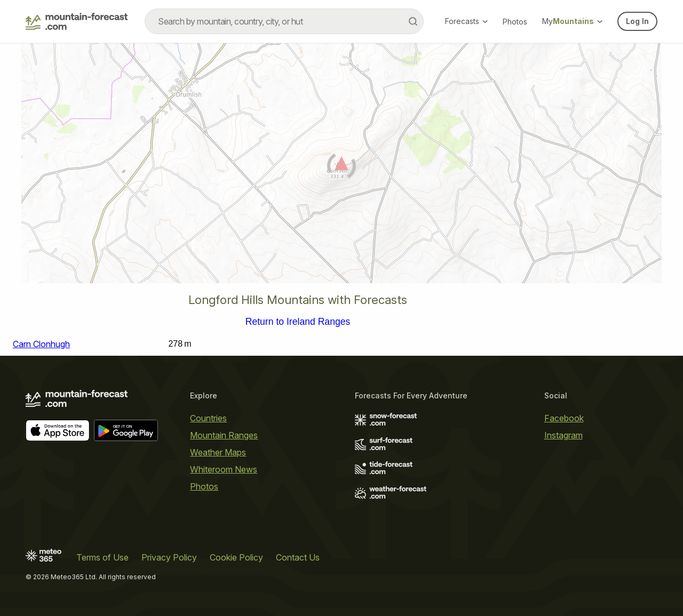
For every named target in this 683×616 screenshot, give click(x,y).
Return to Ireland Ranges (298, 322)
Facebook (564, 418)
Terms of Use (102, 557)
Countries (208, 418)
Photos (515, 22)
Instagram (563, 435)
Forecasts (466, 21)
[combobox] (284, 21)
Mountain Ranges (224, 435)
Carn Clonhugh (41, 344)
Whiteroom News (224, 469)
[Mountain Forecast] (77, 21)
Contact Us (298, 557)
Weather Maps (218, 452)
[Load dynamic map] (341, 167)
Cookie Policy (236, 557)
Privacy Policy (169, 557)
